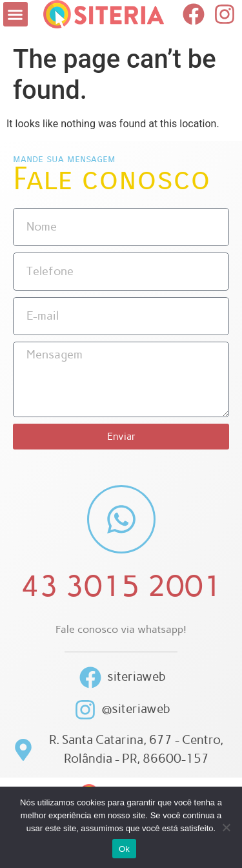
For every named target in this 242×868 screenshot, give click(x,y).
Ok (124, 849)
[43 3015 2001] (121, 519)
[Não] (226, 827)
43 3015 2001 (121, 586)
